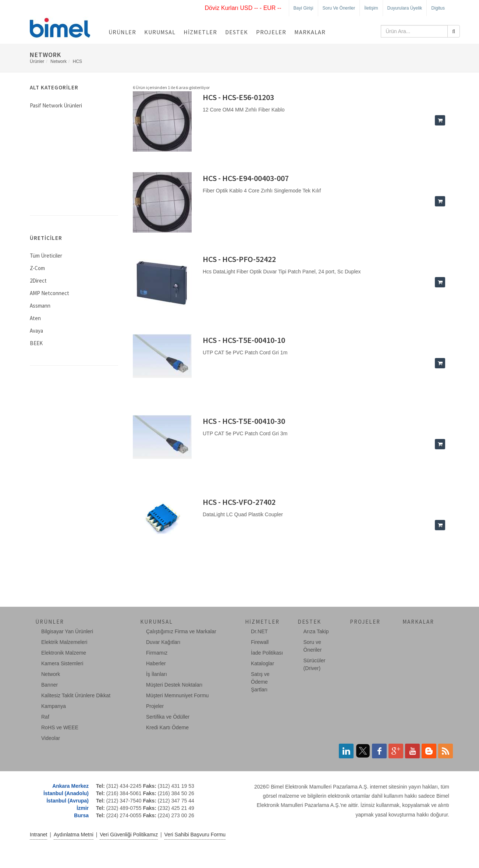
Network (58, 61)
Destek (237, 32)
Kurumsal (160, 32)
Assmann (40, 306)
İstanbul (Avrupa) (68, 801)
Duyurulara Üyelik (405, 8)
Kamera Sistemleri (62, 663)
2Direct (38, 281)
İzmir (83, 808)
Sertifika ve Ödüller (168, 717)
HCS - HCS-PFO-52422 (239, 259)
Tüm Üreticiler (46, 256)
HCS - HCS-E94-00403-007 (246, 178)
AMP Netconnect (49, 293)
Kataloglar (262, 663)
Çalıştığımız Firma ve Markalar (181, 631)
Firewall (260, 642)
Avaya (36, 331)
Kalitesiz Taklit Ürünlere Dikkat (76, 695)
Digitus (438, 8)
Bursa (81, 815)
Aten (35, 318)
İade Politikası (267, 653)
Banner (49, 685)
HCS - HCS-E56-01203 (238, 97)
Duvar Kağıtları (163, 642)
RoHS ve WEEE (60, 727)
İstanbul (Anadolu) (66, 793)
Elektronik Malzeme (64, 653)
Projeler (271, 32)
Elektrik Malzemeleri (64, 642)
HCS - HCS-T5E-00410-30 (244, 421)
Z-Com (37, 268)
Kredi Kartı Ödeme (167, 727)
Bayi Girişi (304, 8)
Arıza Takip (316, 631)
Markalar (310, 32)
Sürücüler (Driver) (315, 664)
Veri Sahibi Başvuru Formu (195, 835)
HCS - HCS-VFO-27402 (239, 502)
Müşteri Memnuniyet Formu (177, 695)
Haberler (156, 663)
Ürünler (122, 32)
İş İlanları (157, 674)
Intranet (38, 835)
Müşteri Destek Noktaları (174, 685)
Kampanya (54, 706)
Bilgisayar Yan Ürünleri (67, 631)
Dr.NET (259, 631)
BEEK (36, 343)
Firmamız (157, 653)
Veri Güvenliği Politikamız (129, 835)
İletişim (371, 8)
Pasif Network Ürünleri (56, 105)
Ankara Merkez (70, 786)
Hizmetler (200, 32)
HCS (77, 61)
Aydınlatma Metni (74, 835)
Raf (45, 717)
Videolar (51, 738)
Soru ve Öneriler (339, 8)
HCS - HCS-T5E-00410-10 (244, 340)
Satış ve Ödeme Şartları (260, 682)
